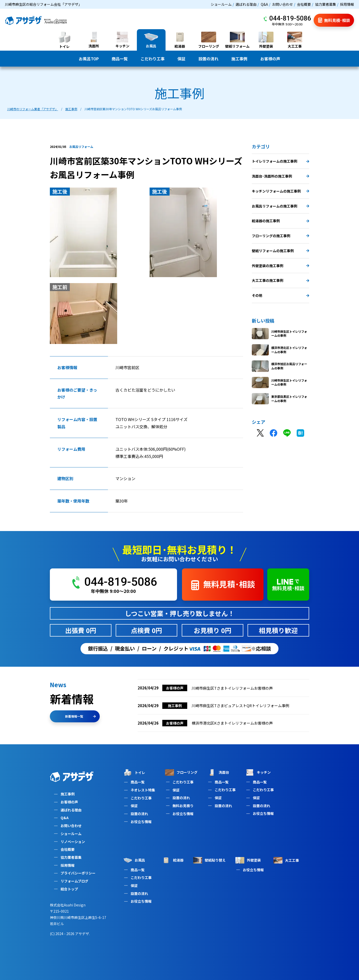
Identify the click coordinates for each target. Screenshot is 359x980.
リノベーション (73, 842)
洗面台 (218, 772)
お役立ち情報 (141, 822)
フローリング (181, 772)
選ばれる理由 (246, 4)
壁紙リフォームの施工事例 (280, 251)
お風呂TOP (89, 59)
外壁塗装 (248, 860)
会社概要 (304, 4)
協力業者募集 (326, 4)
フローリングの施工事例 (280, 236)
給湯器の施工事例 (280, 221)
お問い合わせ (282, 4)
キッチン (258, 772)
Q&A (264, 4)
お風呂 (134, 860)
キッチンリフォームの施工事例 (280, 191)
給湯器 (173, 860)
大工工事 (286, 860)
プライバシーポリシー (78, 873)
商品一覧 (120, 59)
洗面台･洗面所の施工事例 (280, 176)
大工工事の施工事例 (280, 280)
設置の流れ (208, 59)
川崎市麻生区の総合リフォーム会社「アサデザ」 (43, 4)
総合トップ (69, 889)
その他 (280, 295)
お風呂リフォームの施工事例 (280, 206)
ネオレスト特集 (143, 790)
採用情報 (347, 4)
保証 (181, 59)
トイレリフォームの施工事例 (280, 161)
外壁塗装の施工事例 (280, 266)
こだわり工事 (153, 59)
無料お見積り (183, 806)
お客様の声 (270, 59)
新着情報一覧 (80, 716)
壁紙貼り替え (209, 860)
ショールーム (221, 4)
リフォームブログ (74, 881)
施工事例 (239, 59)
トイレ (134, 772)
